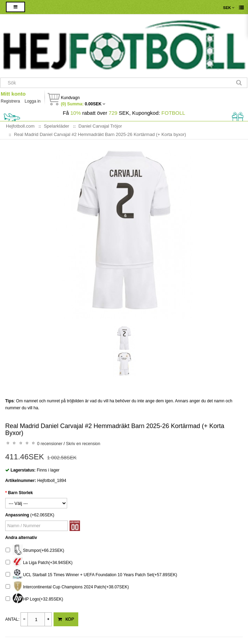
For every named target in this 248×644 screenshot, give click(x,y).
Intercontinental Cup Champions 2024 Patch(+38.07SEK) (67, 587)
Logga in (33, 101)
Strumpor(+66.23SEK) (35, 551)
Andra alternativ (21, 538)
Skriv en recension (83, 444)
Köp (66, 619)
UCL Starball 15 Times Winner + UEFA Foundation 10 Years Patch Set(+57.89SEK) (91, 575)
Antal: (12, 619)
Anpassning (17, 515)
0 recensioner (50, 444)
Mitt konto (13, 94)
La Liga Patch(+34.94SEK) (39, 563)
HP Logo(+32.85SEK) (34, 599)
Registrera (10, 101)
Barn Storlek (20, 493)
